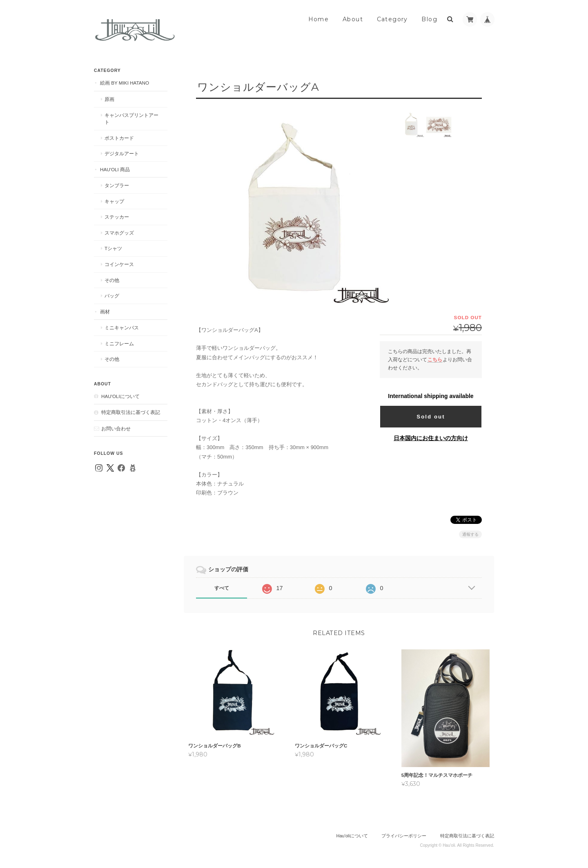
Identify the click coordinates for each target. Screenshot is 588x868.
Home (319, 19)
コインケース (119, 264)
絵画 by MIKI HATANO (125, 83)
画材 (105, 312)
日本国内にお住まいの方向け (431, 438)
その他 (112, 280)
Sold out (431, 417)
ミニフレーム (119, 343)
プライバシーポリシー (404, 835)
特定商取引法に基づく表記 (131, 412)
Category (392, 19)
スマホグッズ (119, 233)
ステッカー (117, 217)
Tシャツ (113, 248)
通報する (470, 534)
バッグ (112, 296)
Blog (429, 19)
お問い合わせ (116, 428)
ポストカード (119, 138)
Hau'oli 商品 (115, 169)
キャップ (114, 201)
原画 (109, 99)
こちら (435, 359)
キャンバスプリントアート (131, 119)
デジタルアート (122, 153)
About (353, 19)
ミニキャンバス (122, 328)
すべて (222, 588)
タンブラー (117, 185)
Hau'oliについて (120, 396)
